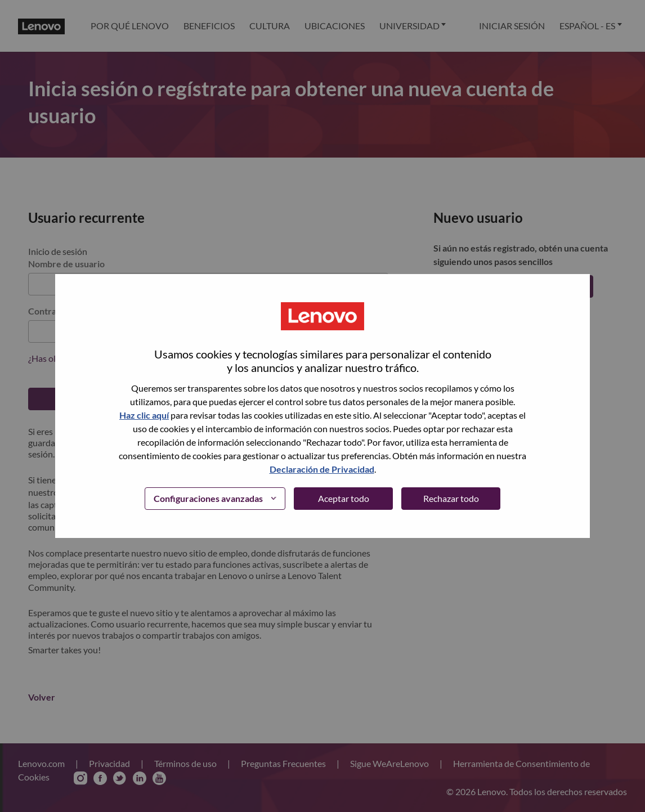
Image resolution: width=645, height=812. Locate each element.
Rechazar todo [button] (451, 498)
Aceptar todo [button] (344, 498)
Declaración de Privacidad (322, 469)
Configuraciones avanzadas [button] (208, 498)
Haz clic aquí (144, 415)
